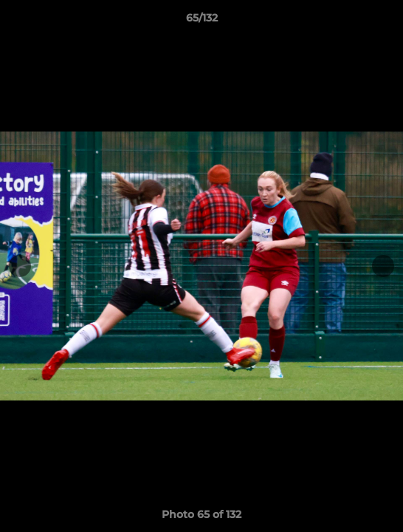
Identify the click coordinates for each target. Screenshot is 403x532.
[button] (385, 21)
